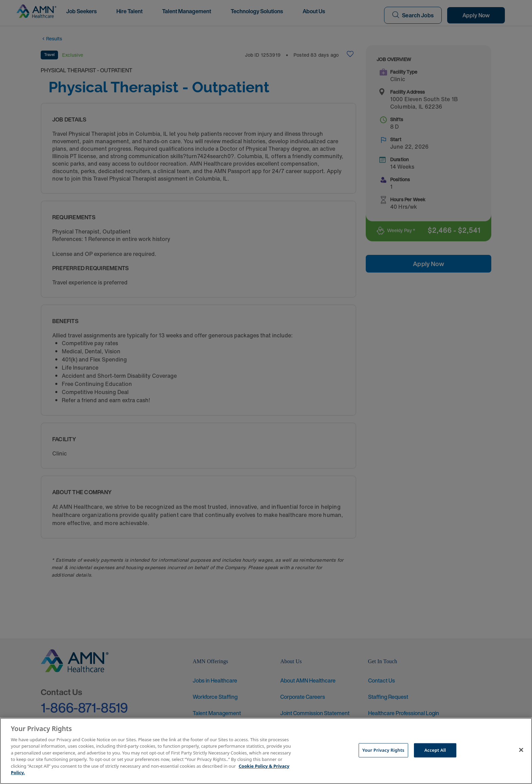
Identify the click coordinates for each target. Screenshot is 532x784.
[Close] (521, 750)
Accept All (435, 750)
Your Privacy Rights (383, 750)
